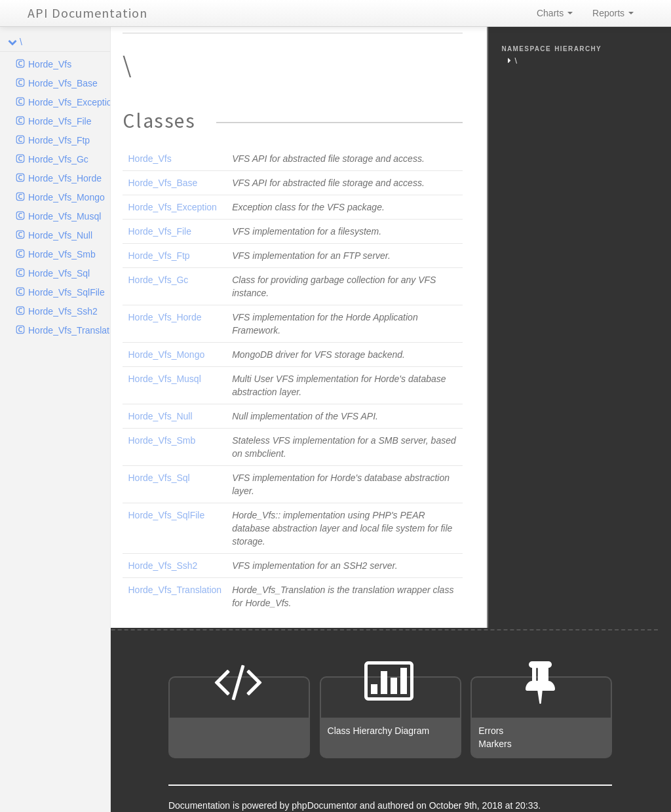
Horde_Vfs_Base (63, 83)
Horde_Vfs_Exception (69, 102)
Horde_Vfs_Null (60, 235)
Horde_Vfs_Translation (69, 330)
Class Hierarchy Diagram (379, 731)
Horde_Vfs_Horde (65, 178)
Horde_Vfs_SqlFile (67, 292)
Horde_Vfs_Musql (65, 216)
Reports (613, 13)
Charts (555, 13)
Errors (491, 731)
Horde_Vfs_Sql (59, 273)
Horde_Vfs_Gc (58, 159)
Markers (495, 744)
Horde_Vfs (50, 64)
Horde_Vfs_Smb (62, 254)
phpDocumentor (326, 805)
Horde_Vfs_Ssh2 (63, 311)
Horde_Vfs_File (60, 121)
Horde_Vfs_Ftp (59, 140)
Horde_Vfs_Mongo (67, 197)
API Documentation (87, 13)
